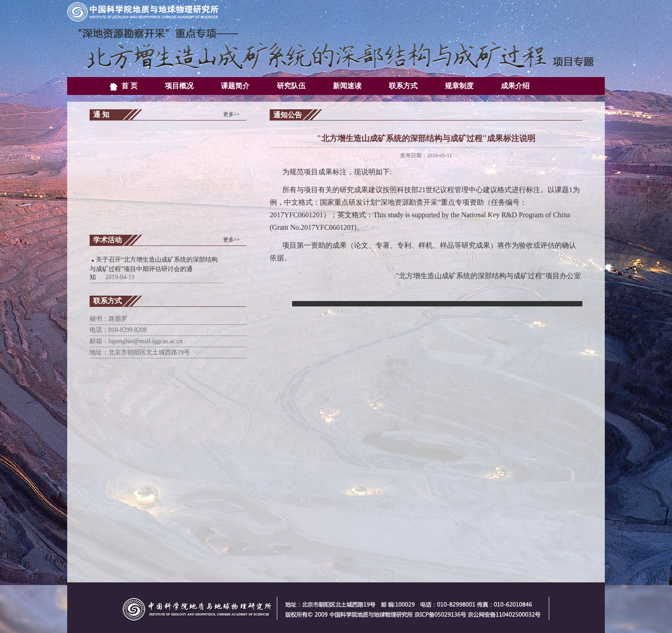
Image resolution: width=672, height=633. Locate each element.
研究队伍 (291, 86)
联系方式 (403, 86)
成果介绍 (515, 86)
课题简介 (235, 86)
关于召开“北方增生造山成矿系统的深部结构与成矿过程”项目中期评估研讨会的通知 (154, 268)
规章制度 (459, 86)
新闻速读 (347, 86)
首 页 (123, 86)
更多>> (232, 114)
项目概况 (179, 86)
